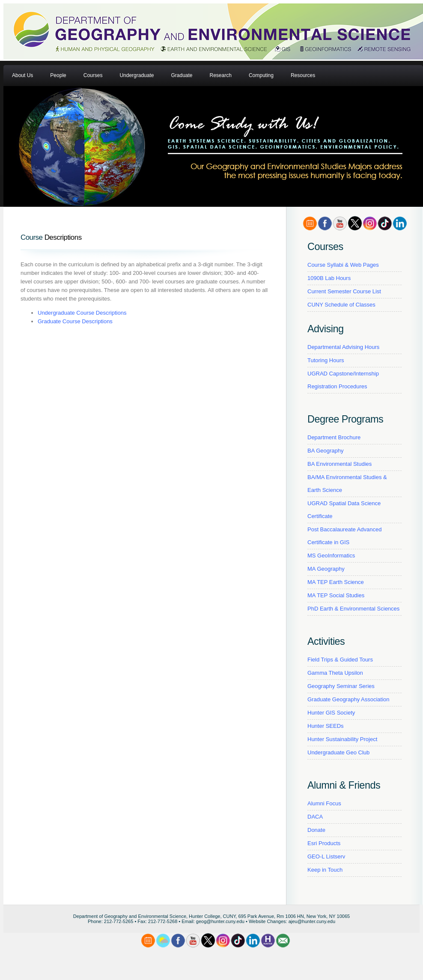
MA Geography (326, 569)
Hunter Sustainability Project (342, 739)
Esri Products (324, 843)
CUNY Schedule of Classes (341, 305)
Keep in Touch (325, 870)
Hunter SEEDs (326, 726)
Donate (316, 830)
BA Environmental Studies (340, 464)
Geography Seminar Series (341, 686)
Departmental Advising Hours (343, 347)
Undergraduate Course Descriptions (82, 313)
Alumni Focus (324, 803)
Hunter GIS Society (331, 713)
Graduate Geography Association (349, 699)
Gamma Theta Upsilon (335, 673)
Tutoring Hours (326, 360)
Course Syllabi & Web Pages (343, 265)
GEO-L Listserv (326, 856)
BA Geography (326, 451)
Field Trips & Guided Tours (340, 660)
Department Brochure (334, 437)
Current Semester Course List (344, 291)
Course (31, 237)
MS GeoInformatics (331, 556)
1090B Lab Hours (329, 278)
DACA (315, 817)
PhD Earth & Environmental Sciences (353, 609)
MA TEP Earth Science (336, 582)
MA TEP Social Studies (336, 595)
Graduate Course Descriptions (75, 321)
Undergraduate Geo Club (338, 752)
